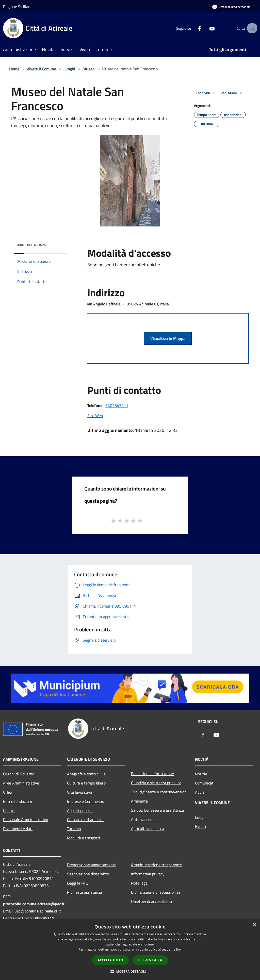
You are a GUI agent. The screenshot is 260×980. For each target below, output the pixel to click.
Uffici (7, 792)
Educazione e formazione (152, 774)
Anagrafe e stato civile (86, 774)
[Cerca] (251, 28)
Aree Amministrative (21, 783)
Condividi (206, 93)
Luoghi (69, 69)
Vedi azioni (232, 93)
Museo (88, 69)
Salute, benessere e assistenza (157, 810)
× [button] (254, 925)
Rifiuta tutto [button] (150, 960)
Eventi (201, 826)
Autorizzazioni (143, 819)
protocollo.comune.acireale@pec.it (34, 904)
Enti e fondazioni (18, 801)
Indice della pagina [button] (32, 245)
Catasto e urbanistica (85, 820)
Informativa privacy (148, 874)
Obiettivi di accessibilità (151, 901)
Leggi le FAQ (78, 883)
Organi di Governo (19, 774)
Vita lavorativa (80, 792)
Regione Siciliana (18, 7)
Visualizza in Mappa (168, 338)
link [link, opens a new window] (179, 949)
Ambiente (139, 801)
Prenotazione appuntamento (92, 865)
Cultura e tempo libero (86, 783)
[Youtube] (206, 28)
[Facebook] (193, 28)
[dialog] (130, 950)
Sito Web (95, 416)
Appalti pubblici (80, 810)
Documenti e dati (18, 829)
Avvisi (200, 792)
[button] (130, 971)
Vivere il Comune (42, 69)
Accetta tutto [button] (110, 960)
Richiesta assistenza (85, 892)
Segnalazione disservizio (88, 874)
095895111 (44, 918)
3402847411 (117, 405)
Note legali (140, 883)
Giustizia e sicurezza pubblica (156, 783)
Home (14, 69)
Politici (9, 810)
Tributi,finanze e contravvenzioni (159, 792)
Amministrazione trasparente (156, 865)
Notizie (201, 774)
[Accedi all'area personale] (231, 7)
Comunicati (205, 783)
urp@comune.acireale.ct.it (38, 911)
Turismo (74, 829)
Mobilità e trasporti (84, 838)
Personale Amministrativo (26, 820)
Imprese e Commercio (86, 801)
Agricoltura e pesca (148, 828)
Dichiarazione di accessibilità (156, 892)
